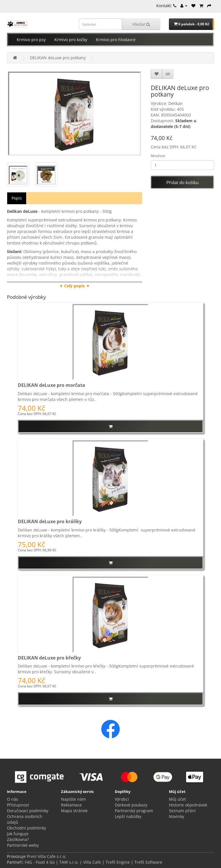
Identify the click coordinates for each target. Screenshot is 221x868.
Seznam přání (182, 811)
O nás (13, 799)
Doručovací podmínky (28, 811)
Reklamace (71, 805)
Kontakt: (166, 6)
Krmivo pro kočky (71, 40)
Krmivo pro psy (31, 40)
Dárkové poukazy (131, 805)
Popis (17, 198)
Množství (158, 156)
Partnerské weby (23, 845)
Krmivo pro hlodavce (116, 40)
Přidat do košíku (182, 182)
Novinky (177, 816)
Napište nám (73, 799)
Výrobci (122, 799)
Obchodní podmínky (26, 828)
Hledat (141, 24)
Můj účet (177, 799)
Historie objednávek (188, 805)
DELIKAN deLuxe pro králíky (50, 521)
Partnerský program (134, 811)
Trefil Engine (118, 862)
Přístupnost (18, 805)
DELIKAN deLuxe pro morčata (52, 385)
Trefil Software (148, 862)
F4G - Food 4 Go (40, 862)
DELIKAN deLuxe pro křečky (49, 658)
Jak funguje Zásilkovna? (18, 837)
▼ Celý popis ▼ (75, 286)
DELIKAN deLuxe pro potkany (58, 58)
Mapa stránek (74, 811)
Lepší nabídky (128, 816)
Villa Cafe (92, 862)
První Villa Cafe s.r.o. (46, 856)
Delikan (176, 103)
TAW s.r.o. (69, 862)
